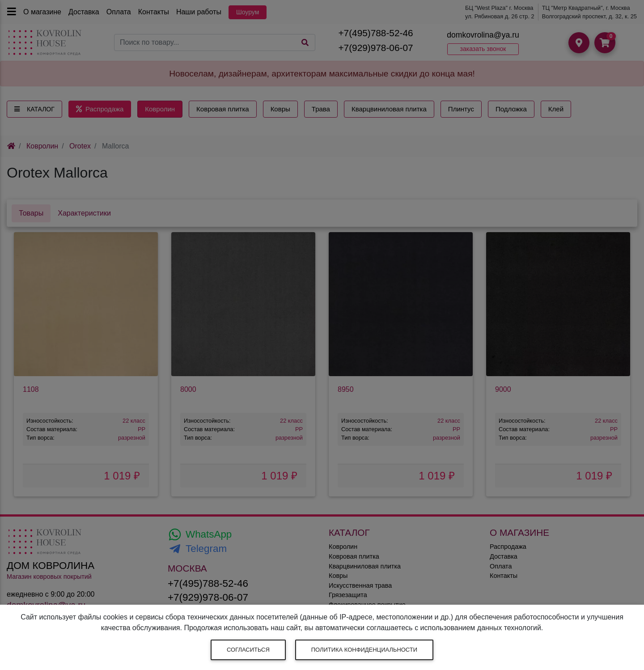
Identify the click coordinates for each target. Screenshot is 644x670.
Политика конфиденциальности (364, 650)
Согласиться (248, 650)
